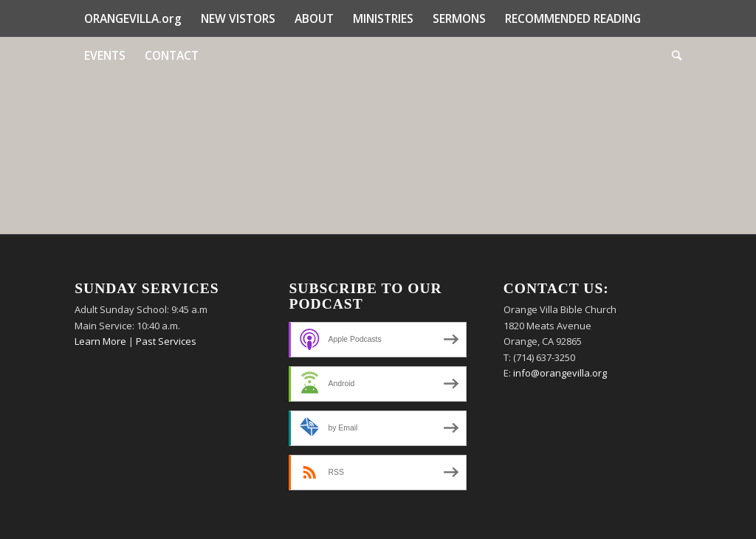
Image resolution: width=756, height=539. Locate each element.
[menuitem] (133, 18)
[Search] (672, 55)
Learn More (100, 341)
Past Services (166, 341)
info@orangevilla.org (560, 373)
